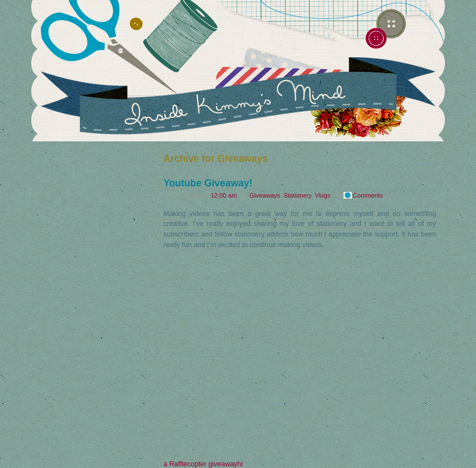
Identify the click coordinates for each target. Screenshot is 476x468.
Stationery (297, 195)
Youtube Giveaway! (208, 183)
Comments (368, 195)
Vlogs (322, 195)
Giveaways (265, 195)
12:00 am (224, 195)
